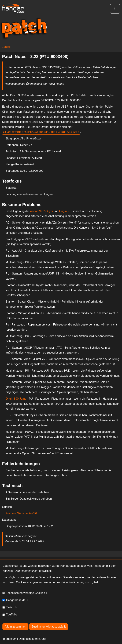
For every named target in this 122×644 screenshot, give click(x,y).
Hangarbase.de (16, 600)
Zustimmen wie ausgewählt (49, 627)
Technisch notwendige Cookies (26, 593)
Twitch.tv (12, 607)
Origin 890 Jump (16, 399)
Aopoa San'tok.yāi (42, 211)
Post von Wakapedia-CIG (21, 513)
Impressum (9, 639)
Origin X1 (65, 211)
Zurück (5, 47)
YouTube (12, 614)
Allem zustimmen (15, 627)
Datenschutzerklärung (32, 639)
